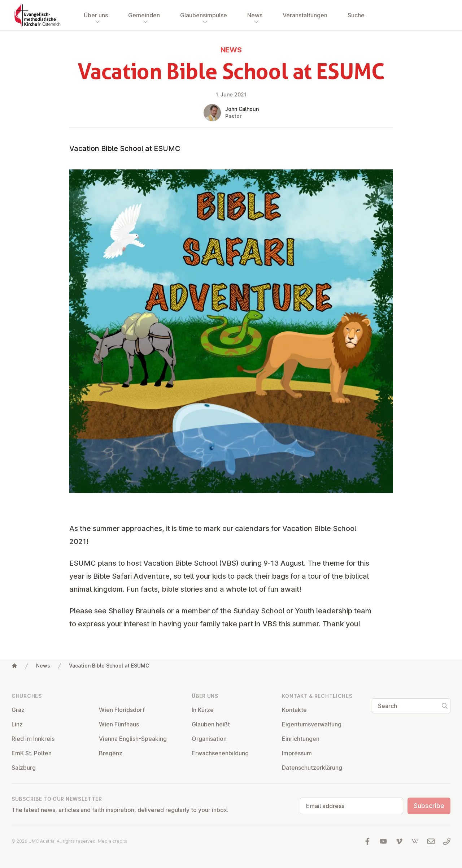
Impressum (297, 753)
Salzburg (24, 768)
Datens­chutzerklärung (312, 768)
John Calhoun (242, 109)
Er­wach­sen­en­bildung (220, 753)
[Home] (14, 666)
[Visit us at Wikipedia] (415, 841)
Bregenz (111, 753)
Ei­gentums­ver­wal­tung (312, 724)
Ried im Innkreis (33, 739)
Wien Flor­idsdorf (122, 710)
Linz (17, 724)
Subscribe (429, 806)
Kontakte (294, 710)
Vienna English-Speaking (133, 739)
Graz (18, 710)
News (43, 666)
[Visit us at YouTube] (383, 841)
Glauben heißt (211, 724)
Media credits (113, 841)
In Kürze (203, 710)
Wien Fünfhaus (119, 724)
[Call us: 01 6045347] (447, 841)
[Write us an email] (431, 841)
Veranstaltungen (305, 15)
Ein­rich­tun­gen (301, 739)
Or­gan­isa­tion (209, 739)
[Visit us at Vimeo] (399, 841)
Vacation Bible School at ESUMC (109, 666)
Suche (356, 15)
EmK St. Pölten (32, 753)
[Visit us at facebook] (367, 841)
